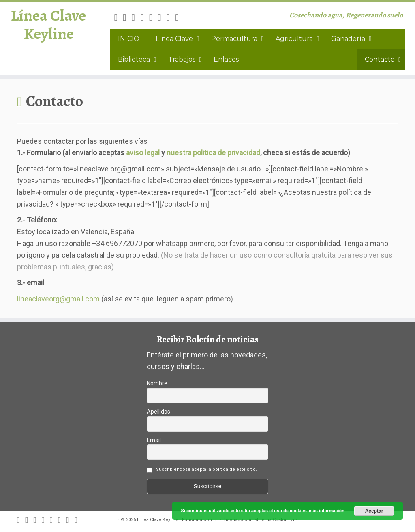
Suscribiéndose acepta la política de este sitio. (206, 469)
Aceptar (374, 511)
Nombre (157, 383)
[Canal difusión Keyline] (180, 17)
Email (154, 440)
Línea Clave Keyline (48, 26)
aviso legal (143, 153)
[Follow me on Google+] (154, 17)
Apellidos (158, 412)
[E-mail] (127, 17)
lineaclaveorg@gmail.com (58, 299)
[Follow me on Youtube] (171, 17)
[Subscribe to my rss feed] (118, 17)
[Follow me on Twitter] (136, 17)
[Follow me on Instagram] (162, 17)
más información (327, 511)
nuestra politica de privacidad (213, 153)
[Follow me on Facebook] (145, 17)
